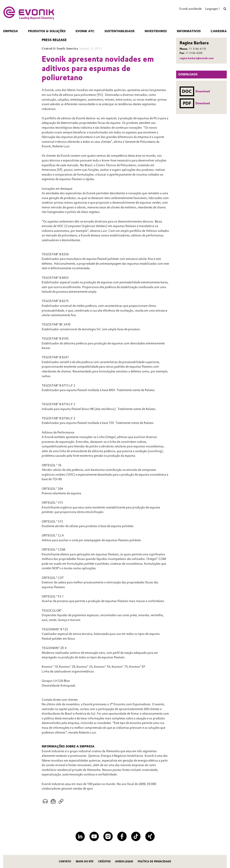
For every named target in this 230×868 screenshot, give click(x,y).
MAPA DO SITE (85, 861)
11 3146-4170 (197, 49)
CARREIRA (219, 31)
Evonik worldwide (191, 9)
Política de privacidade (154, 861)
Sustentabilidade (120, 31)
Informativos (189, 31)
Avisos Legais (124, 861)
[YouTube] (94, 836)
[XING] (150, 836)
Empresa (11, 31)
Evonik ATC (85, 31)
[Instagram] (108, 836)
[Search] (225, 9)
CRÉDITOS (104, 861)
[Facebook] (122, 836)
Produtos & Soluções (47, 31)
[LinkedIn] (80, 836)
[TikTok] (136, 836)
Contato (65, 861)
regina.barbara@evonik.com (197, 58)
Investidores (156, 31)
